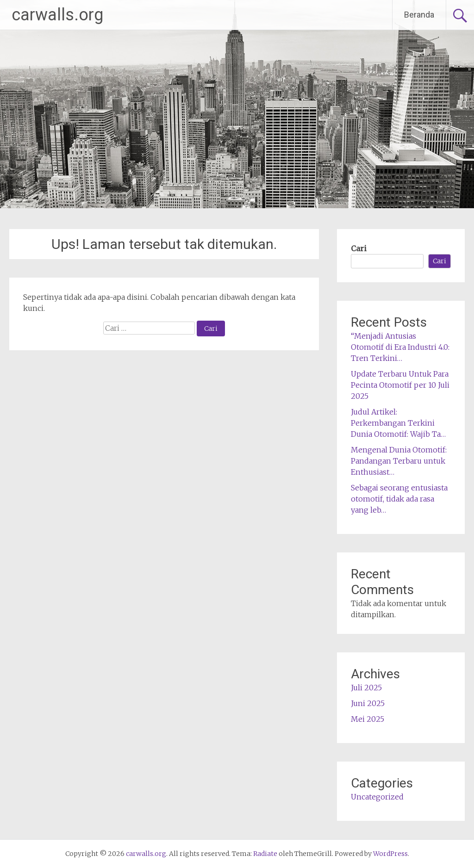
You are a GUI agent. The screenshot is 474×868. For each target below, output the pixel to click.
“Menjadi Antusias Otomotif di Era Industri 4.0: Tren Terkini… (400, 347)
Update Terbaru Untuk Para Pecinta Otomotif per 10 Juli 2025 (400, 385)
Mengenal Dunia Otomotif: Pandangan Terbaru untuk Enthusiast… (399, 461)
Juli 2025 (366, 688)
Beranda (419, 15)
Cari (359, 248)
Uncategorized (377, 797)
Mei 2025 (368, 719)
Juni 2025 (368, 703)
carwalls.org (57, 15)
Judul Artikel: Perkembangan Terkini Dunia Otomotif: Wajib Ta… (398, 423)
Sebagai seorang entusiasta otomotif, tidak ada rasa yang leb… (399, 499)
